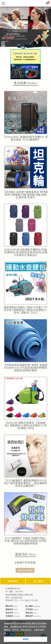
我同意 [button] (26, 639)
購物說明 (13, 581)
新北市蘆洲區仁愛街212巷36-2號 (19, 594)
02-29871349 (17, 597)
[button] (9, 633)
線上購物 (38, 581)
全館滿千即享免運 (25, 562)
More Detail (25, 570)
